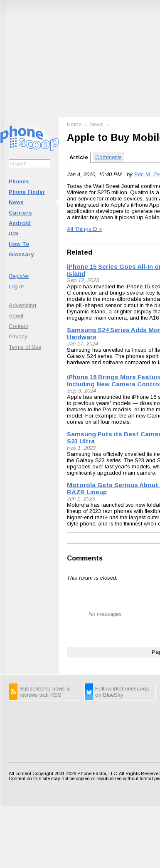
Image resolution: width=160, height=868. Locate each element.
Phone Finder (27, 192)
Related (80, 252)
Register (19, 276)
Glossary (21, 254)
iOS (14, 234)
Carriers (20, 213)
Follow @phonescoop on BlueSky (122, 692)
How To (19, 244)
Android (20, 223)
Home (74, 124)
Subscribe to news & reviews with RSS (45, 692)
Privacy (18, 336)
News (16, 202)
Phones (19, 181)
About (16, 316)
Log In (16, 286)
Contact (18, 326)
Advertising (22, 305)
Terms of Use (25, 347)
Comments (108, 157)
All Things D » (85, 229)
